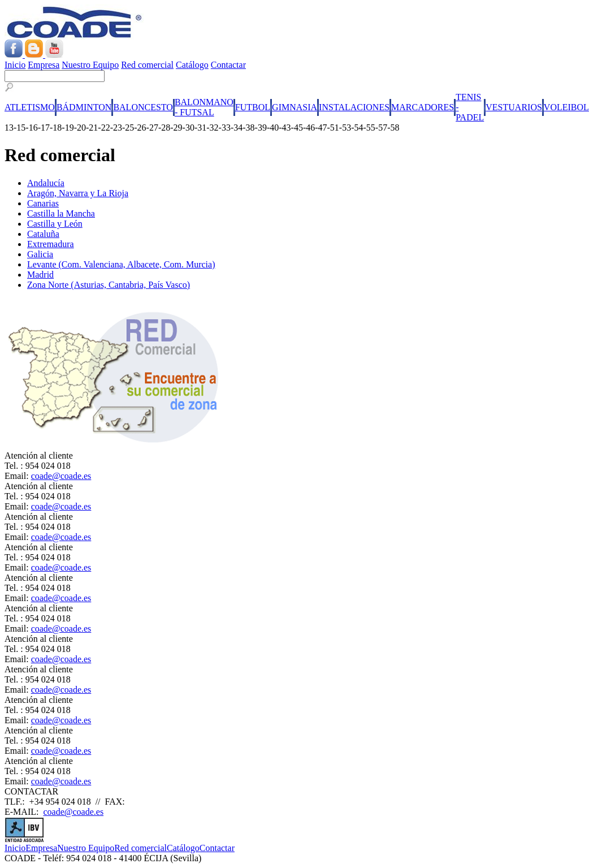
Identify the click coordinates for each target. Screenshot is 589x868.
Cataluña (43, 234)
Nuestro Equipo (90, 65)
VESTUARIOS (514, 107)
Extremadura (51, 244)
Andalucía (46, 183)
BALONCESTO (143, 107)
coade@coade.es (61, 476)
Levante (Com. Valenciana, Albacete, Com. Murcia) (121, 264)
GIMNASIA (294, 107)
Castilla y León (55, 224)
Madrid (40, 275)
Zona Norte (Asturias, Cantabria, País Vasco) (109, 285)
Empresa (44, 65)
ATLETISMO (30, 107)
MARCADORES (423, 107)
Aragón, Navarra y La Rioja (78, 193)
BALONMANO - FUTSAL (204, 107)
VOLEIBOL (566, 107)
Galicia (40, 254)
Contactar (228, 65)
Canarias (43, 203)
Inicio (15, 65)
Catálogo (192, 65)
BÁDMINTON (84, 107)
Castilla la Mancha (61, 213)
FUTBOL (253, 107)
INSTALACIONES (354, 107)
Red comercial (147, 65)
